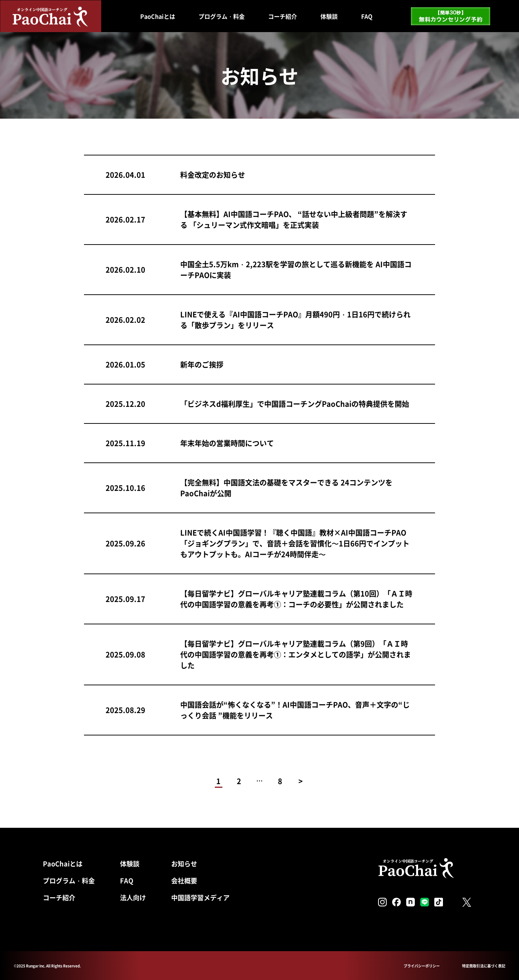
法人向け (133, 897)
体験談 (329, 16)
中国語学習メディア (200, 897)
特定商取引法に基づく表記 (484, 966)
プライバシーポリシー (422, 966)
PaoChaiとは (158, 16)
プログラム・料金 (222, 16)
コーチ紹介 (283, 16)
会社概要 (184, 880)
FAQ (367, 16)
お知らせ (184, 863)
